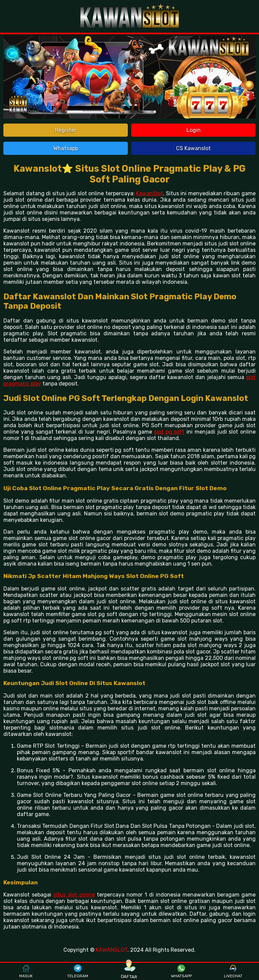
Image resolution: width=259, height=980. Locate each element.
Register (66, 130)
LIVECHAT (233, 972)
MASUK (26, 972)
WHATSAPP (181, 972)
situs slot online (74, 895)
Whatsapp (66, 148)
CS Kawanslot (193, 148)
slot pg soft (169, 432)
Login (194, 130)
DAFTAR (130, 971)
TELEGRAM (78, 972)
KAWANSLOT (112, 950)
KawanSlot (149, 193)
